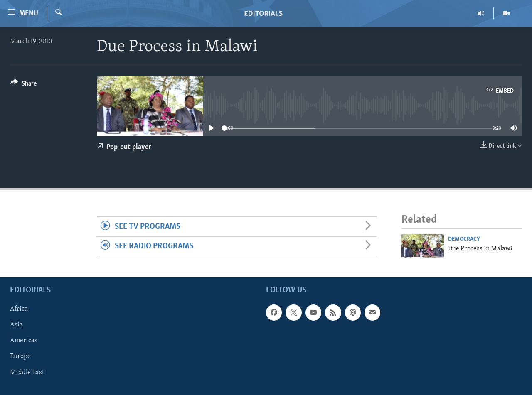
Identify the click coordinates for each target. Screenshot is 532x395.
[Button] (23, 85)
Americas (24, 341)
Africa (19, 309)
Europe (20, 356)
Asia (16, 325)
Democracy (464, 239)
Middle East (27, 372)
